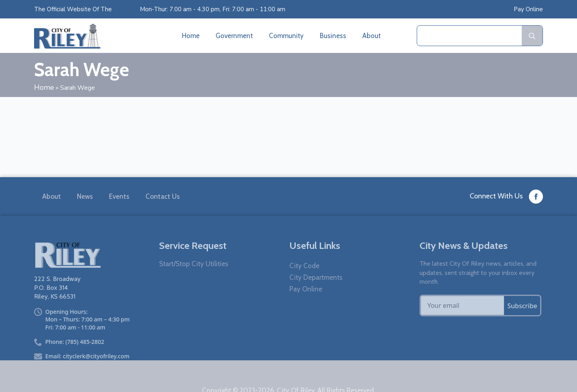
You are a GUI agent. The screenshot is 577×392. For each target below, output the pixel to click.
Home (191, 36)
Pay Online (528, 9)
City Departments (316, 289)
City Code (304, 278)
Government (234, 36)
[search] (532, 36)
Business (333, 36)
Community (286, 36)
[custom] (536, 197)
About (371, 36)
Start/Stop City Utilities (194, 276)
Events (119, 197)
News (85, 197)
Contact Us (163, 197)
